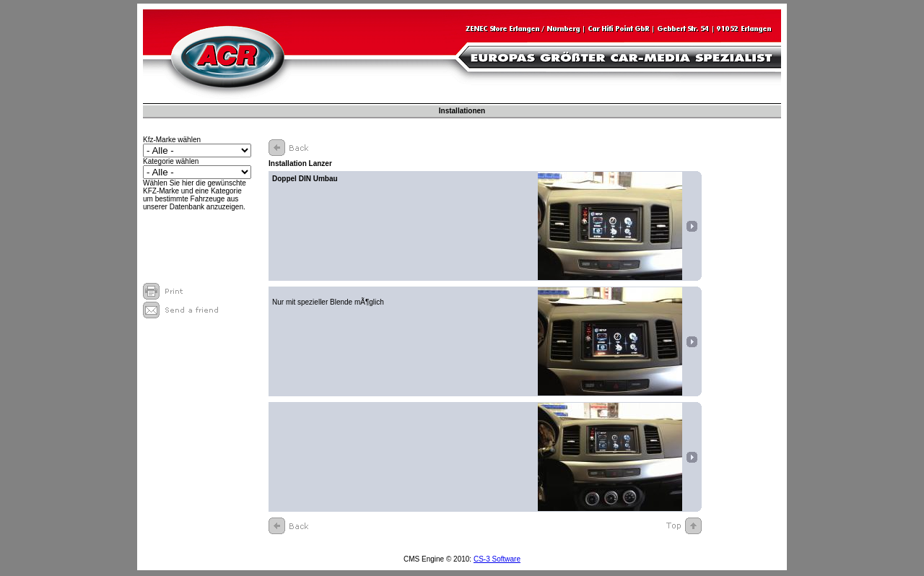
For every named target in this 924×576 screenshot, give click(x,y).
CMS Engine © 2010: (439, 559)
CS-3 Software (497, 559)
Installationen (462, 111)
